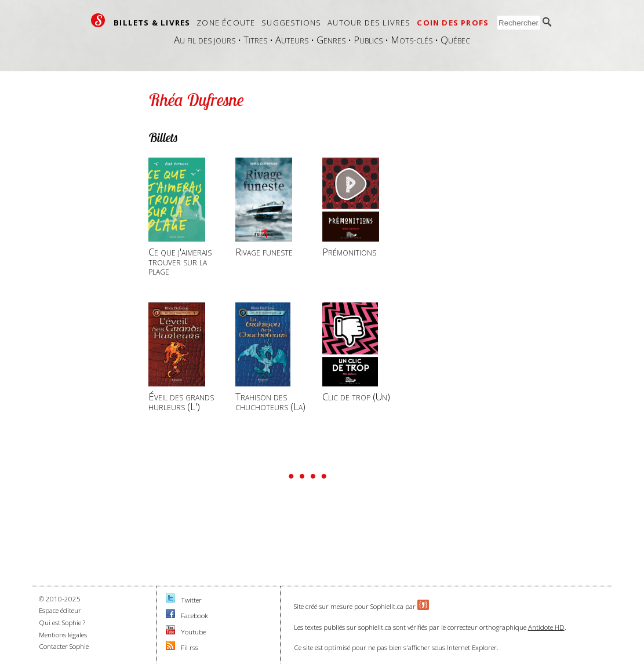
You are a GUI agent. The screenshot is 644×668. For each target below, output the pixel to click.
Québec (455, 40)
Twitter (191, 600)
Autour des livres (369, 23)
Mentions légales (63, 635)
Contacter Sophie (64, 646)
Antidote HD (546, 627)
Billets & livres (152, 23)
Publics (368, 40)
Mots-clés (412, 40)
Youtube (193, 632)
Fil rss (190, 647)
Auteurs (292, 40)
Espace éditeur (60, 610)
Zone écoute (226, 23)
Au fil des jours (205, 40)
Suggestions (291, 23)
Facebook (194, 616)
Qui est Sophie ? (62, 623)
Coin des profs (453, 23)
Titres (255, 40)
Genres (331, 40)
